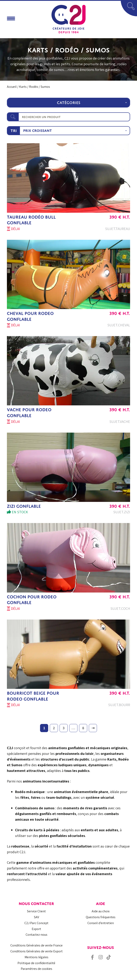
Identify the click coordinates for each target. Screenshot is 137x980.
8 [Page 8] (83, 728)
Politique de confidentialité (36, 963)
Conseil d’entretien (101, 923)
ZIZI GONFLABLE (24, 506)
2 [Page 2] (54, 728)
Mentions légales (36, 957)
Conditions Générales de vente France (36, 945)
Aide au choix (101, 911)
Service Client (36, 911)
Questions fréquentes (101, 917)
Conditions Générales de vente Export (36, 951)
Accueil (12, 87)
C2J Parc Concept (36, 923)
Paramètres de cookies (36, 969)
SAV (36, 917)
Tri (14, 131)
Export (36, 929)
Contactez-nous (36, 935)
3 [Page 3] (64, 728)
